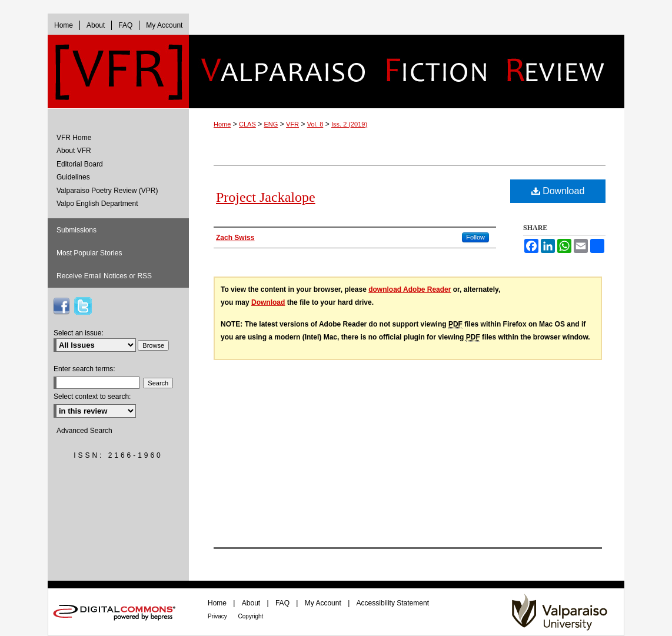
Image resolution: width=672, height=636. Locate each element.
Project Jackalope (266, 197)
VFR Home (74, 138)
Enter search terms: (84, 369)
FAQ (283, 603)
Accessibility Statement (393, 603)
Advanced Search (84, 431)
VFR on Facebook (61, 306)
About (252, 603)
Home (222, 124)
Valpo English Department (97, 204)
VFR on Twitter (83, 306)
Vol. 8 (315, 124)
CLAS (247, 124)
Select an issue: (79, 333)
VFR (292, 124)
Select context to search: (92, 397)
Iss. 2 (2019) (349, 124)
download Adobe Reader (410, 289)
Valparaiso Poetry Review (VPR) (107, 191)
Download (558, 191)
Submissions (76, 230)
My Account (324, 603)
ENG (271, 124)
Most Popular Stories (89, 253)
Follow (475, 237)
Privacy (218, 616)
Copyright (251, 616)
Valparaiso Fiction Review (407, 71)
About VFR (74, 151)
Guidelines (73, 177)
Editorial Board (80, 164)
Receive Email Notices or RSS (104, 276)
